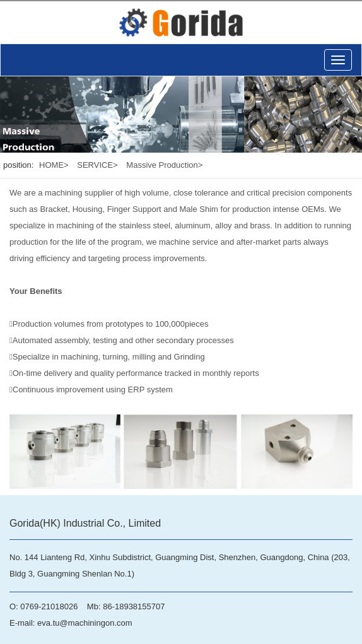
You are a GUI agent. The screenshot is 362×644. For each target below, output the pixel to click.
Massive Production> (164, 165)
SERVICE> (97, 165)
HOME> (54, 165)
